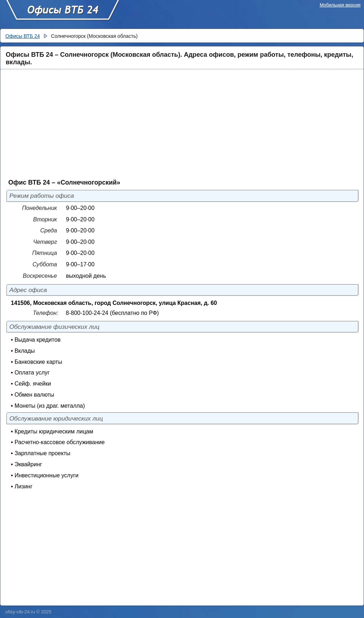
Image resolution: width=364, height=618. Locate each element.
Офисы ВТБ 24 (62, 13)
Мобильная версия (340, 5)
